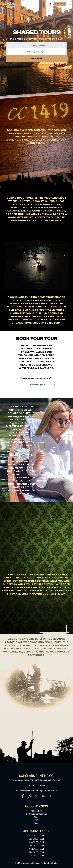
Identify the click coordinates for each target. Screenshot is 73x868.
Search (36, 58)
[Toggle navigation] (70, 4)
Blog (36, 823)
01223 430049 (38, 786)
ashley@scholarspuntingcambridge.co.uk (38, 791)
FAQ (37, 820)
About (37, 817)
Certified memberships (36, 814)
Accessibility (36, 811)
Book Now (60, 4)
